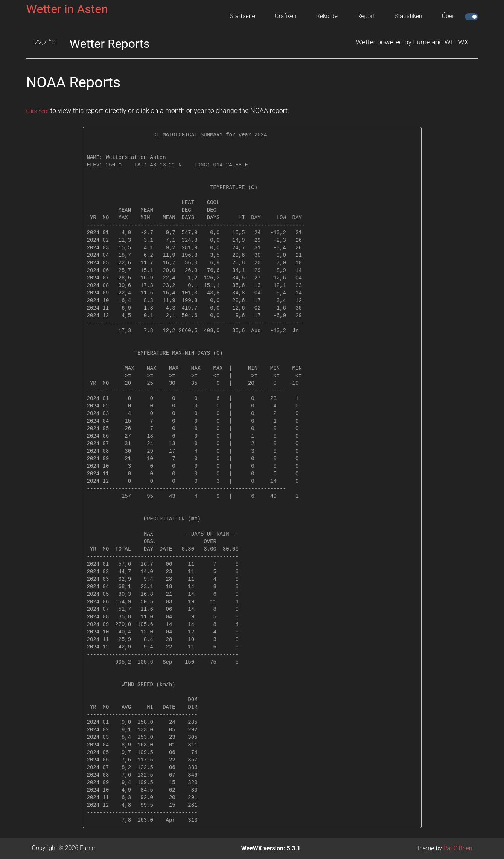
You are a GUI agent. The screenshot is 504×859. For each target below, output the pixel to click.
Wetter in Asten (67, 9)
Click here (41, 111)
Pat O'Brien (458, 848)
